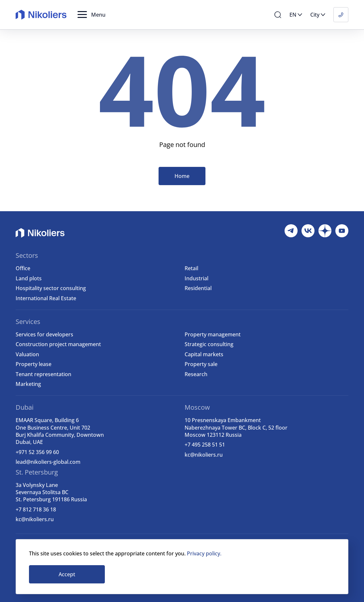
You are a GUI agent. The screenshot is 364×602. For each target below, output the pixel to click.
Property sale (201, 364)
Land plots (29, 278)
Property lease (34, 364)
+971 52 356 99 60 (37, 452)
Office (23, 268)
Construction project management (58, 344)
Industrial (196, 278)
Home (182, 176)
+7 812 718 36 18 (36, 509)
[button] (91, 15)
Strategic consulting (209, 344)
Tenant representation (43, 374)
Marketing (28, 384)
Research (196, 374)
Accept (67, 574)
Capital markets (204, 354)
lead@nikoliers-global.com (48, 462)
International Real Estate (46, 298)
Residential (198, 288)
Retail (191, 268)
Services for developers (44, 334)
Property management (213, 334)
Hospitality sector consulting (51, 288)
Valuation (27, 354)
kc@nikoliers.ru (204, 455)
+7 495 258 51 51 (205, 445)
